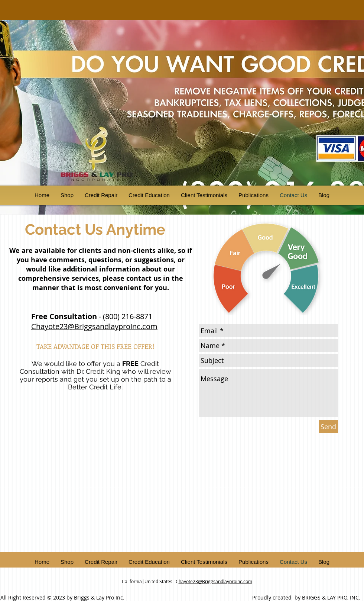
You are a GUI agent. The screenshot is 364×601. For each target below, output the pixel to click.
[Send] (328, 427)
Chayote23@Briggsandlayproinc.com (94, 326)
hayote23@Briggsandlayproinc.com (215, 581)
